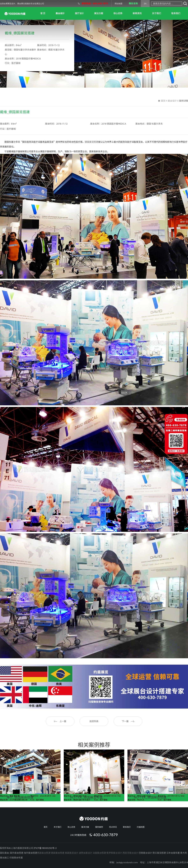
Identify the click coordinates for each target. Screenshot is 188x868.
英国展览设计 (72, 853)
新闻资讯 (137, 13)
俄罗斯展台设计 (114, 853)
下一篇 (128, 721)
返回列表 (94, 721)
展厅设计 (79, 13)
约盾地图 (141, 827)
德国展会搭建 (58, 853)
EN (145, 4)
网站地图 (119, 4)
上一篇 (60, 721)
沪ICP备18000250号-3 (45, 848)
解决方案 (99, 13)
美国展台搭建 (44, 853)
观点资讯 (113, 827)
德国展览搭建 (91, 142)
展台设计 (60, 13)
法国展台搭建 (99, 853)
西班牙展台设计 (130, 853)
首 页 (43, 13)
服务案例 (99, 827)
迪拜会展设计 (85, 853)
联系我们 (176, 13)
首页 (163, 101)
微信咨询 (133, 4)
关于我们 (156, 13)
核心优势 (118, 13)
